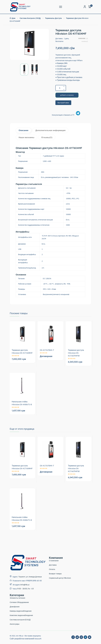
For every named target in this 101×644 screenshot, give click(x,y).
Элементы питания (17, 598)
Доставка (53, 565)
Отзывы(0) (47, 137)
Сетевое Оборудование (19, 602)
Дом (13, 18)
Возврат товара (55, 574)
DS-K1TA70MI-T (47, 350)
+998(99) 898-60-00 (33, 581)
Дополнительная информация (50, 130)
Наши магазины (26, 137)
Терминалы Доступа (54, 18)
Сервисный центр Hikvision (60, 578)
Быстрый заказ (63, 103)
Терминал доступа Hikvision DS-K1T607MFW (76, 353)
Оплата (52, 569)
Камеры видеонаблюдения (21, 611)
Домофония (15, 607)
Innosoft (38, 639)
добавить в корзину (67, 95)
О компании (54, 561)
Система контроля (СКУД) (30, 18)
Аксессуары (15, 624)
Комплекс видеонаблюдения (21, 615)
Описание (23, 130)
